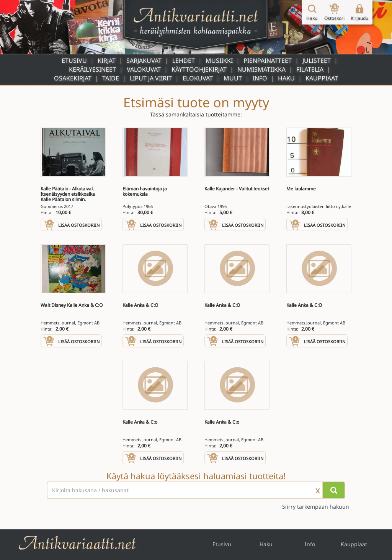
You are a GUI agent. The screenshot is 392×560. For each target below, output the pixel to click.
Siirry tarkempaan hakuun (316, 507)
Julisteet (317, 61)
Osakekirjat (73, 78)
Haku (286, 78)
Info (260, 78)
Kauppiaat (322, 78)
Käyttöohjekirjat (199, 69)
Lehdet (184, 61)
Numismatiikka (261, 69)
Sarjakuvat (144, 61)
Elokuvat (198, 78)
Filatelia (310, 69)
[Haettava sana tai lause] (196, 490)
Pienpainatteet (268, 61)
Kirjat (107, 61)
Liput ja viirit (151, 78)
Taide (111, 78)
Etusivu (74, 61)
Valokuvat (144, 69)
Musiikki (219, 61)
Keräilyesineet (92, 69)
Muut (233, 78)
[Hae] (334, 490)
